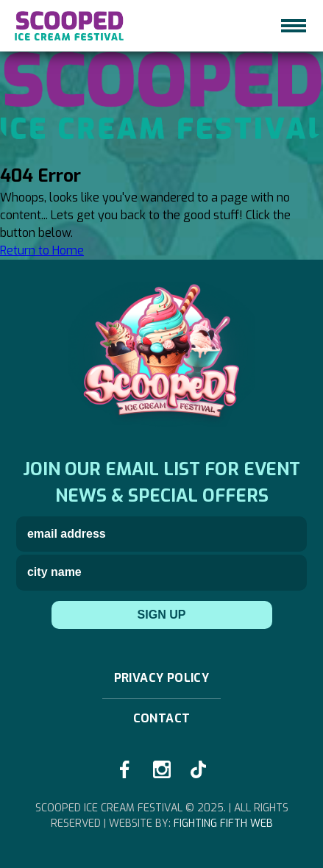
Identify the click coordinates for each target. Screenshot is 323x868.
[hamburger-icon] (294, 26)
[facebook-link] (125, 769)
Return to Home (42, 250)
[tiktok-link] (199, 769)
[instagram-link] (162, 769)
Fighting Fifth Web (223, 823)
